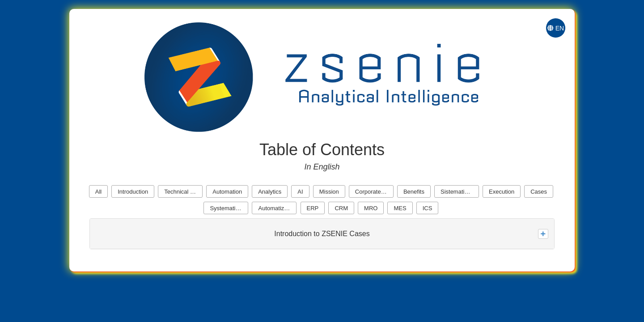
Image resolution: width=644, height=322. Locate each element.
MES (400, 208)
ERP (313, 208)
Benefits (414, 192)
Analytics (270, 192)
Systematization (229, 208)
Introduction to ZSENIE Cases (322, 234)
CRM (341, 208)
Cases (539, 192)
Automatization (277, 208)
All (98, 192)
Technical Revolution (183, 192)
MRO (371, 208)
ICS (428, 208)
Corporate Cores (374, 192)
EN (556, 28)
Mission (329, 192)
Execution (502, 192)
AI (300, 192)
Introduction (133, 192)
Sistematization (460, 192)
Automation (227, 192)
